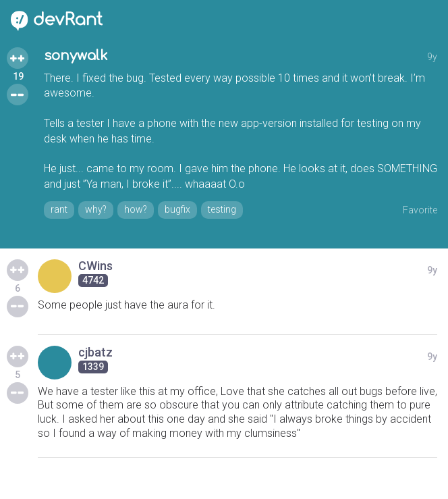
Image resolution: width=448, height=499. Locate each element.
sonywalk (76, 56)
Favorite (420, 210)
